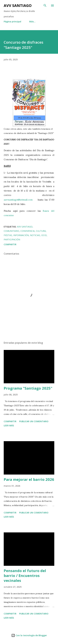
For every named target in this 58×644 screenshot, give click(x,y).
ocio (44, 235)
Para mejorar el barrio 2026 (29, 479)
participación (12, 239)
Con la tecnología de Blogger (29, 635)
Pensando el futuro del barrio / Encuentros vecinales (25, 575)
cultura (41, 231)
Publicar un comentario (34, 421)
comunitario (11, 231)
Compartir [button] (10, 244)
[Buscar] (45, 6)
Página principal (12, 22)
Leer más (9, 425)
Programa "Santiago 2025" (28, 388)
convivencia (28, 231)
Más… (32, 22)
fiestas (8, 235)
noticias (35, 235)
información (21, 235)
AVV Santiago (18, 5)
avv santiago (25, 227)
